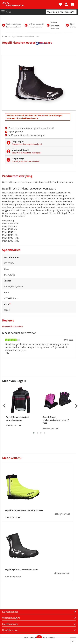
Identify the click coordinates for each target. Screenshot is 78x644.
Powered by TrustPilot (13, 326)
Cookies (51, 638)
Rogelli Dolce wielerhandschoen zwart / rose (56, 420)
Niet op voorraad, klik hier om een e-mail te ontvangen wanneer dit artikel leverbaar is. (34, 117)
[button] (34, 433)
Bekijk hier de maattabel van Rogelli (26, 153)
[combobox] (61, 12)
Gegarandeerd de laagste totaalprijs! (27, 144)
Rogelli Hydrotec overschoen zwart (21, 570)
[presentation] (4, 406)
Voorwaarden (29, 638)
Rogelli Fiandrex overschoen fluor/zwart (24, 510)
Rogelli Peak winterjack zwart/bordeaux (18, 419)
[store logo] (30, 4)
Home (5, 37)
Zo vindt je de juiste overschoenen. (26, 161)
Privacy (42, 638)
